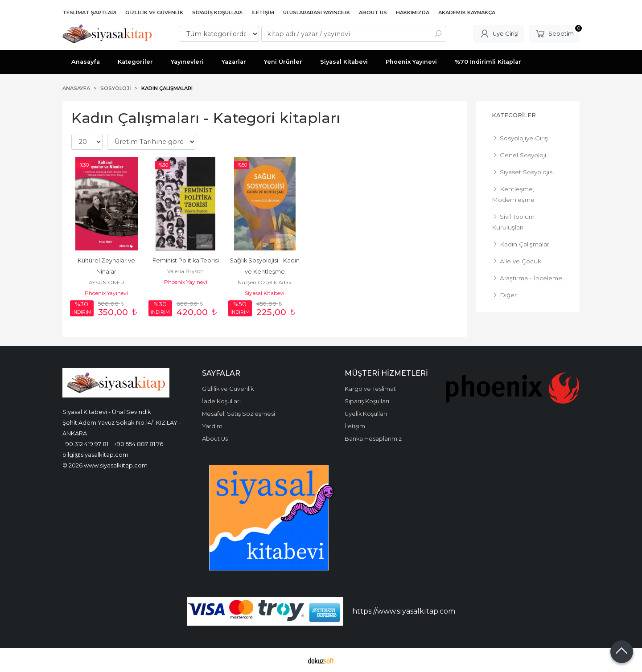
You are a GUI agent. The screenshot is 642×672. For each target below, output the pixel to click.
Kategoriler (514, 115)
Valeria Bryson (185, 271)
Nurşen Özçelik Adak (265, 282)
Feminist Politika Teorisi (186, 260)
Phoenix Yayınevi (106, 293)
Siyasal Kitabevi (265, 293)
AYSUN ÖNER (107, 282)
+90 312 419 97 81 (85, 444)
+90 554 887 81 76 (138, 444)
